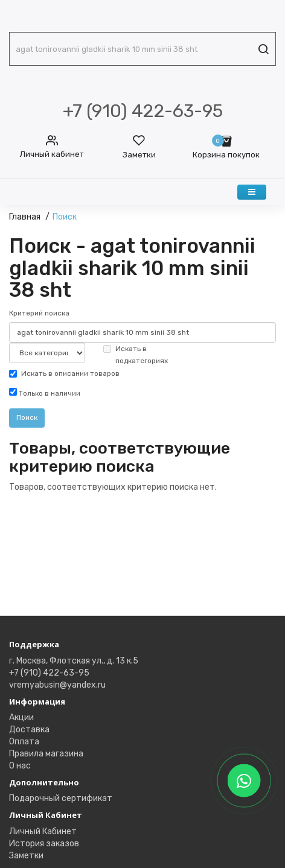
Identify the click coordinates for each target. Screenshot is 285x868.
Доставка (29, 730)
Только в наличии (45, 393)
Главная (25, 217)
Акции (21, 718)
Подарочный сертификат (61, 798)
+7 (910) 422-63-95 (49, 673)
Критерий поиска (39, 313)
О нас (20, 766)
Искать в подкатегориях (136, 355)
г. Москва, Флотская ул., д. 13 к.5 (74, 661)
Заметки (26, 856)
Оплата (24, 742)
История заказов (44, 844)
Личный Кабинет (43, 832)
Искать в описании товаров (64, 373)
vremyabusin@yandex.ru (57, 685)
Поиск (65, 217)
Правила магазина (46, 754)
